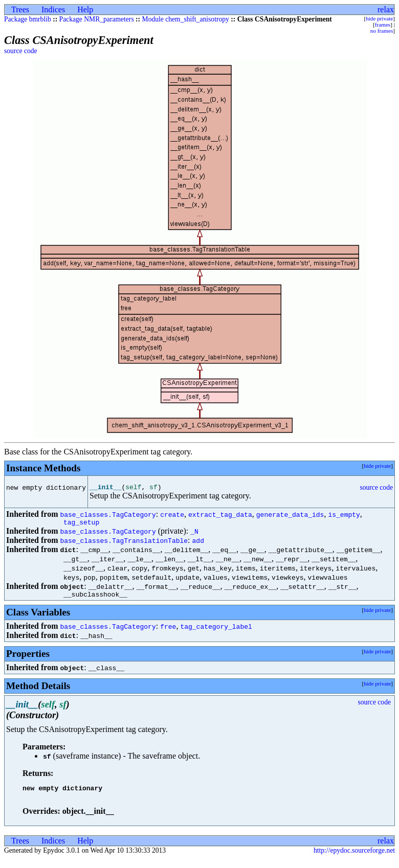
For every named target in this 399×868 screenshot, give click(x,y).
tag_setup (81, 527)
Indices (53, 9)
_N (194, 536)
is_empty (344, 517)
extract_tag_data (220, 517)
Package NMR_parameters (97, 19)
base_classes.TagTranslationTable (124, 545)
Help (85, 9)
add (198, 545)
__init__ (105, 489)
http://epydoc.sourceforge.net (354, 860)
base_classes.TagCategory (108, 517)
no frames (382, 31)
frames (383, 25)
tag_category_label (216, 632)
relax (386, 9)
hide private (379, 18)
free (168, 632)
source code (21, 51)
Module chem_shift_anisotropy (186, 19)
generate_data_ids (290, 517)
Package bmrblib (28, 19)
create (172, 517)
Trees (20, 9)
